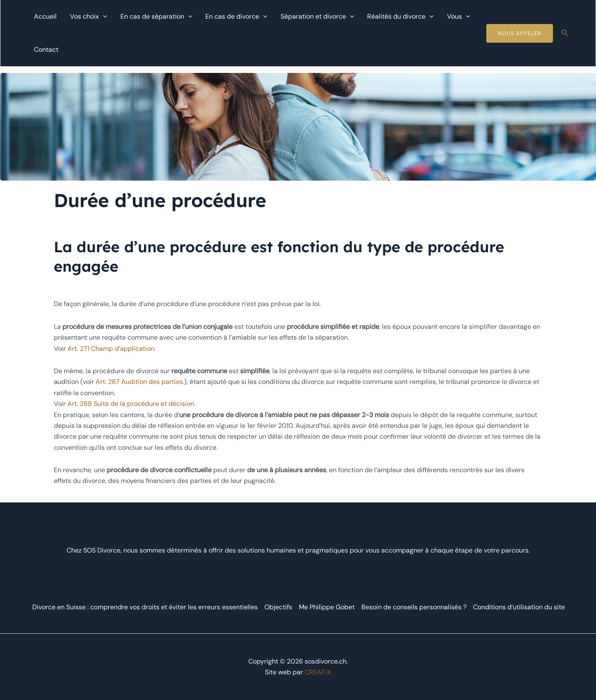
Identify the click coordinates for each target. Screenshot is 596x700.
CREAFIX (318, 672)
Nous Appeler (520, 33)
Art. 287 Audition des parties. (140, 382)
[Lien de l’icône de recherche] (565, 33)
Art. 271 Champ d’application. (112, 349)
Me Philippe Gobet (327, 607)
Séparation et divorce (317, 17)
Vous (459, 17)
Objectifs (278, 607)
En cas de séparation (156, 17)
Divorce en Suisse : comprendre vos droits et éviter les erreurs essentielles (145, 607)
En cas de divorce (236, 17)
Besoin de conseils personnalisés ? (414, 607)
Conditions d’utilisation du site (519, 607)
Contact (46, 49)
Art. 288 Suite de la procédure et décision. (131, 404)
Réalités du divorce (400, 17)
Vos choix (89, 17)
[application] (103, 17)
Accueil (45, 16)
